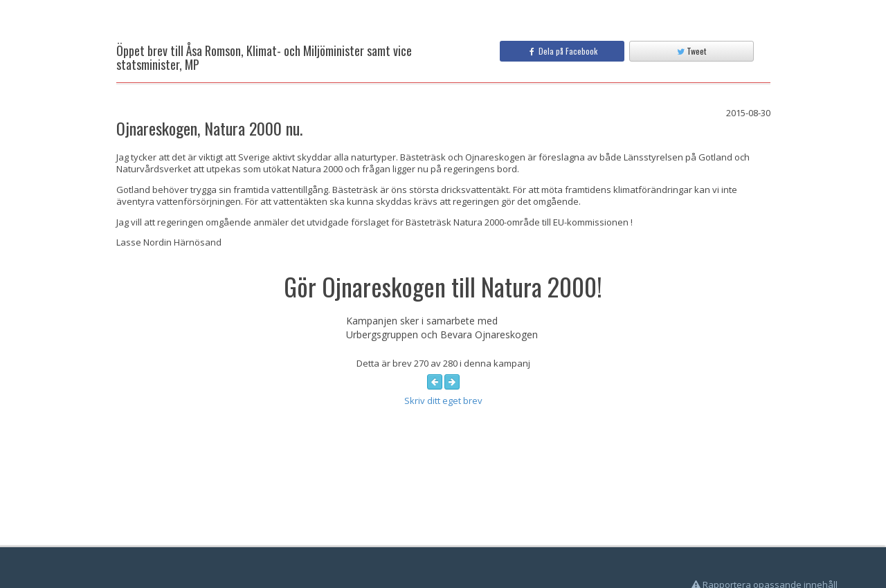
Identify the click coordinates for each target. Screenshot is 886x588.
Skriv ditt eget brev (443, 401)
